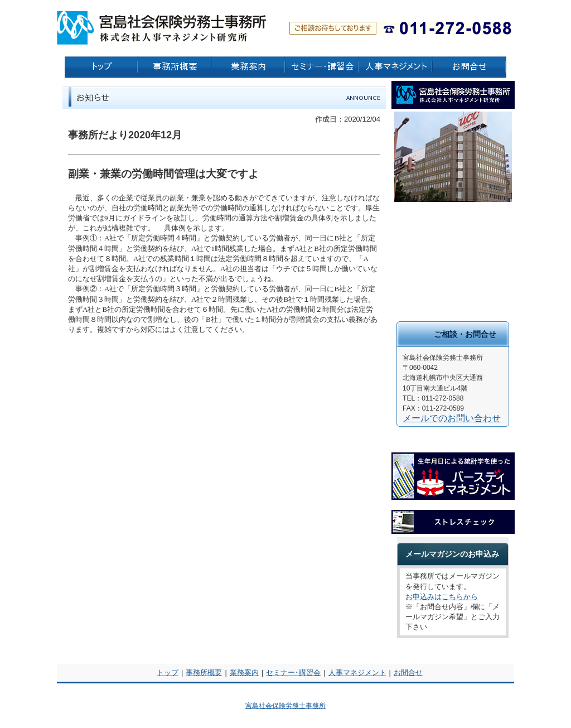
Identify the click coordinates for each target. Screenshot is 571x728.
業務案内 (244, 672)
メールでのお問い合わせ (452, 418)
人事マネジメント (357, 672)
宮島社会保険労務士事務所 (285, 706)
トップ (168, 672)
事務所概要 (204, 672)
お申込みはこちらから (442, 597)
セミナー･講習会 (293, 672)
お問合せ (408, 672)
